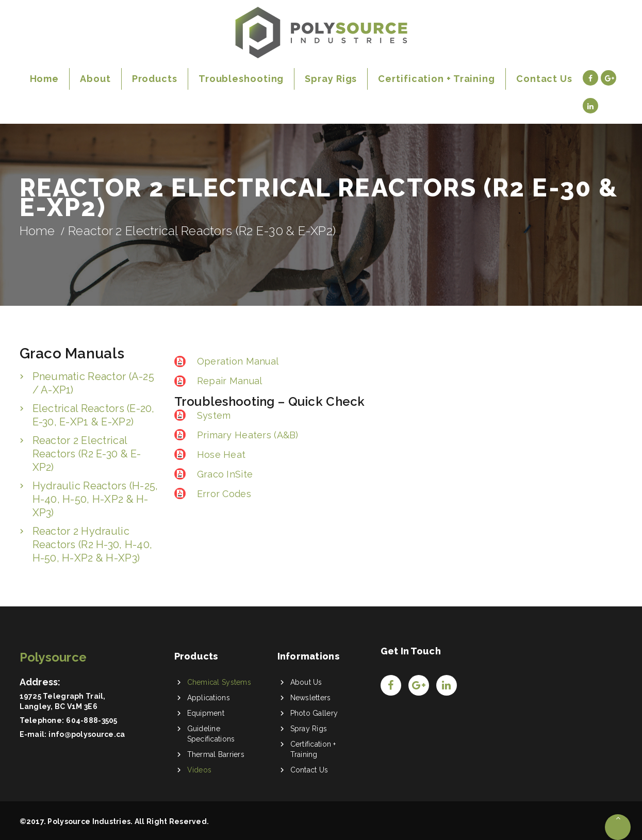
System (213, 415)
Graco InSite (224, 474)
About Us (306, 682)
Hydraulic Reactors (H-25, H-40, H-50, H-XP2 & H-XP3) (95, 499)
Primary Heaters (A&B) (246, 435)
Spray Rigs (309, 729)
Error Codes (223, 494)
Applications (209, 698)
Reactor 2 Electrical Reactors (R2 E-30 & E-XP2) (87, 454)
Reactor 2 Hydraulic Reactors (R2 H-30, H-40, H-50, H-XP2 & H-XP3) (93, 545)
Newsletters (311, 698)
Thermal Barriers (216, 754)
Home (37, 231)
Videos (200, 770)
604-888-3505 (92, 720)
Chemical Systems (219, 682)
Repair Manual (228, 381)
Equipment (206, 713)
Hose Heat (220, 455)
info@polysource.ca (87, 734)
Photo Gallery (314, 713)
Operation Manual (237, 361)
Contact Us (309, 770)
